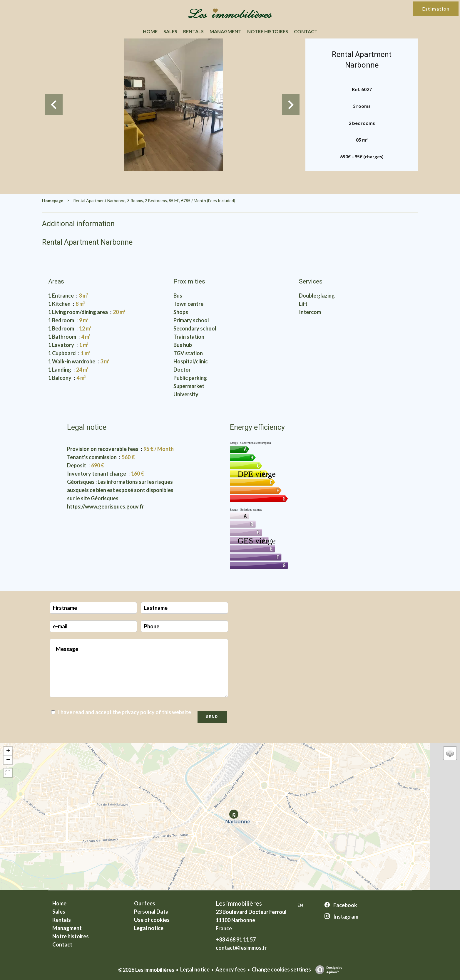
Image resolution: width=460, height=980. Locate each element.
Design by (327, 970)
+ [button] (8, 751)
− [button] (8, 760)
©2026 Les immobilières (146, 970)
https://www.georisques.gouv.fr (106, 506)
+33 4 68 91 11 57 (236, 939)
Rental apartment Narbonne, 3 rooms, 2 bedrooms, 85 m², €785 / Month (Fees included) (154, 200)
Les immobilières (239, 903)
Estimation (436, 9)
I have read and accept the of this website (124, 712)
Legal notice (195, 969)
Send (212, 717)
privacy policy (138, 712)
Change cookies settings (281, 969)
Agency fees (231, 969)
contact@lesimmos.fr (241, 948)
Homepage (53, 200)
